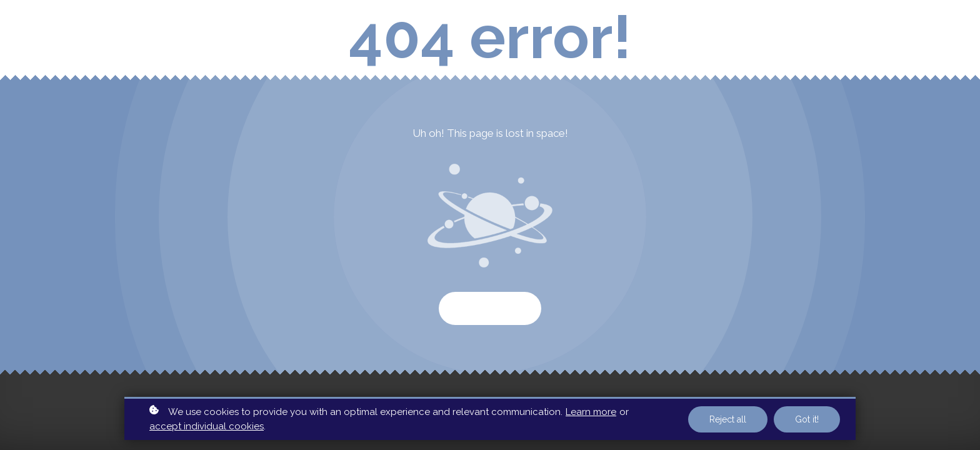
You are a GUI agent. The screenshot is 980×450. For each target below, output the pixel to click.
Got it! (807, 419)
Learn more (591, 412)
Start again (490, 308)
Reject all (728, 419)
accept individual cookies (207, 426)
